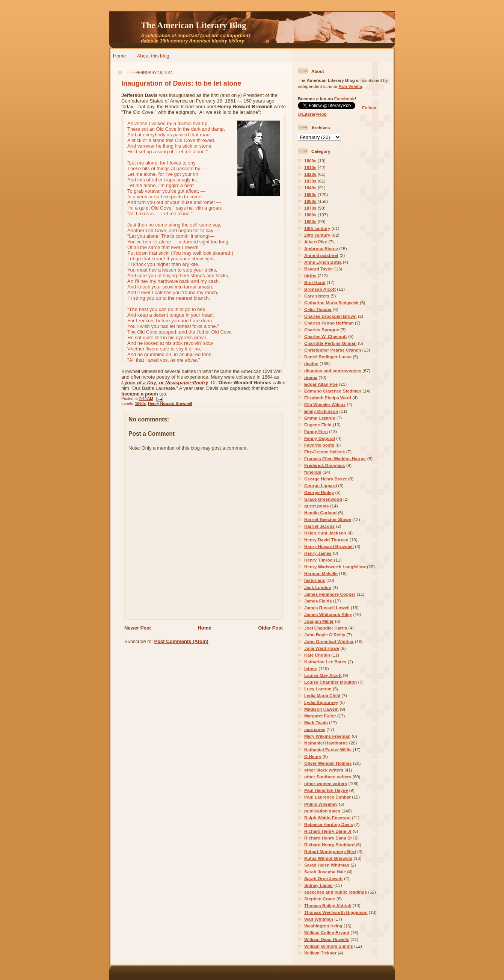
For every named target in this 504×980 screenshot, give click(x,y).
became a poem (140, 394)
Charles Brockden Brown (330, 316)
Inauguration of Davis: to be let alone (181, 83)
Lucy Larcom (318, 689)
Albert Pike (316, 242)
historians (315, 580)
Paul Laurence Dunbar (327, 797)
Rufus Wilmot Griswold (328, 858)
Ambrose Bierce (321, 248)
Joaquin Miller (319, 621)
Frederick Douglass (324, 465)
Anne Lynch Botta (323, 262)
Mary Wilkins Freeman (327, 736)
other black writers (324, 770)
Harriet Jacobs (319, 526)
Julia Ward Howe (322, 648)
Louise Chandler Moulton (330, 682)
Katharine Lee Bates (325, 662)
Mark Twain (316, 723)
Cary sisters (317, 296)
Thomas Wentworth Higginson (336, 912)
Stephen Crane (320, 899)
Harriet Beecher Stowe (328, 519)
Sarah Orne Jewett (324, 878)
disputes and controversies (333, 371)
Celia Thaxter (318, 309)
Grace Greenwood (323, 499)
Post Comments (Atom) (181, 641)
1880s (310, 215)
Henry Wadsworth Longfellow (335, 567)
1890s (310, 221)
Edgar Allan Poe (321, 384)
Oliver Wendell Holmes (328, 763)
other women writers (326, 783)
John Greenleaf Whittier (329, 641)
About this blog (153, 56)
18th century (317, 228)
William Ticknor (320, 953)
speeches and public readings (336, 892)
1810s (310, 167)
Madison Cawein (321, 709)
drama (311, 377)
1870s (310, 208)
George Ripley (319, 492)
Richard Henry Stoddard (329, 845)
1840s (310, 188)
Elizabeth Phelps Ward (328, 398)
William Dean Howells (327, 939)
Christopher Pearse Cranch (333, 350)
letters (311, 668)
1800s (310, 161)
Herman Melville (321, 573)
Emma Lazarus (320, 418)
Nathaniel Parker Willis (328, 750)
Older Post (270, 628)
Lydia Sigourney (321, 702)
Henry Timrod (318, 560)
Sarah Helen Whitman (327, 865)
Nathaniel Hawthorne (326, 743)
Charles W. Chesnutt (326, 336)
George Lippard (321, 485)
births (310, 276)
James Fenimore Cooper (330, 594)
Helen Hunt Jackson (325, 533)
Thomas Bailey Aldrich (328, 905)
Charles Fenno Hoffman (329, 323)
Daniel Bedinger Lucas (328, 357)
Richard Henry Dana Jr (328, 831)
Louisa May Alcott (323, 675)
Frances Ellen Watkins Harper (335, 458)
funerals (313, 472)
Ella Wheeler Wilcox (325, 404)
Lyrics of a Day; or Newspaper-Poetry (165, 383)
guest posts (317, 506)
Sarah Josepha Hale (325, 872)
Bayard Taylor (319, 269)
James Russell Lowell (327, 608)
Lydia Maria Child (322, 695)
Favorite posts (319, 445)
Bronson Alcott (320, 289)
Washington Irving (323, 926)
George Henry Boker (326, 479)
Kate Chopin (317, 655)
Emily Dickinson (321, 411)
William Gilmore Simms (329, 946)
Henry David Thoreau (326, 540)
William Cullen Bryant (327, 932)
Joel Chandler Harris (326, 628)
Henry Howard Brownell (170, 404)
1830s (310, 181)
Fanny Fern (316, 431)
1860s (140, 404)
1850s (310, 194)
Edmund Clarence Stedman (333, 391)
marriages (315, 729)
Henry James (318, 553)
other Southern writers (328, 777)
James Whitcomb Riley (328, 614)
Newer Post (138, 628)
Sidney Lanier (319, 885)
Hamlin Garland (320, 513)
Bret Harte (315, 282)
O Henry (313, 756)
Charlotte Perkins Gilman (330, 343)
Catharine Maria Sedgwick (331, 303)
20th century (317, 235)
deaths (311, 363)
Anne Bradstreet (321, 255)
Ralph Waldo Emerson (327, 818)
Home (120, 56)
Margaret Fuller (320, 716)
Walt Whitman (319, 919)
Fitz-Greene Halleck (324, 452)
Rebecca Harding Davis (329, 824)
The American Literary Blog (194, 25)
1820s (310, 174)
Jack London (318, 587)
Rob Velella (350, 86)
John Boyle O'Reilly (325, 635)
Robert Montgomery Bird (330, 851)
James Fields (318, 601)
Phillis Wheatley (321, 804)
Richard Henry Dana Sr (328, 838)
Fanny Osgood (320, 438)
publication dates (322, 811)
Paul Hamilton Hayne (326, 790)
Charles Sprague (322, 330)
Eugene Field (318, 425)
